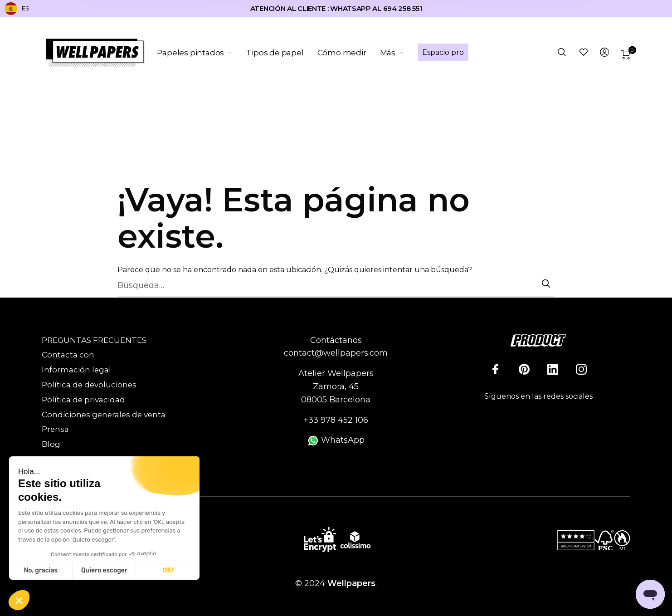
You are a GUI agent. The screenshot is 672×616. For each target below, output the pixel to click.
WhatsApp (336, 440)
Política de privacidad (83, 400)
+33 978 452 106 (336, 420)
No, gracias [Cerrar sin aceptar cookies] (40, 570)
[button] (19, 601)
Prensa (55, 429)
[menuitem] (202, 53)
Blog (51, 444)
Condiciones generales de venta (104, 415)
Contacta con (68, 355)
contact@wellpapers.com (336, 353)
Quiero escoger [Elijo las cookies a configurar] (104, 570)
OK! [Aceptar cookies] (168, 570)
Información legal (76, 370)
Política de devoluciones (89, 385)
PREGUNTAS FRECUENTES (94, 340)
